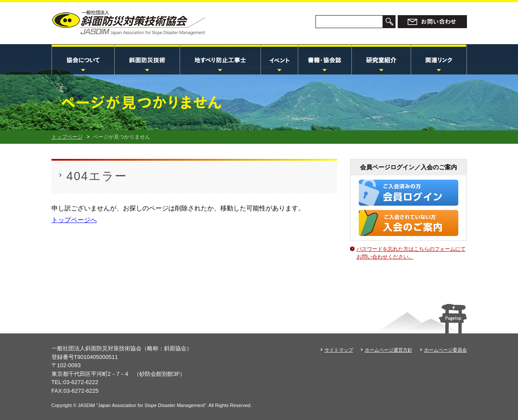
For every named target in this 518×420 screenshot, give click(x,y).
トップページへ (74, 220)
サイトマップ (339, 350)
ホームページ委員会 (446, 350)
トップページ (67, 137)
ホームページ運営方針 (389, 350)
